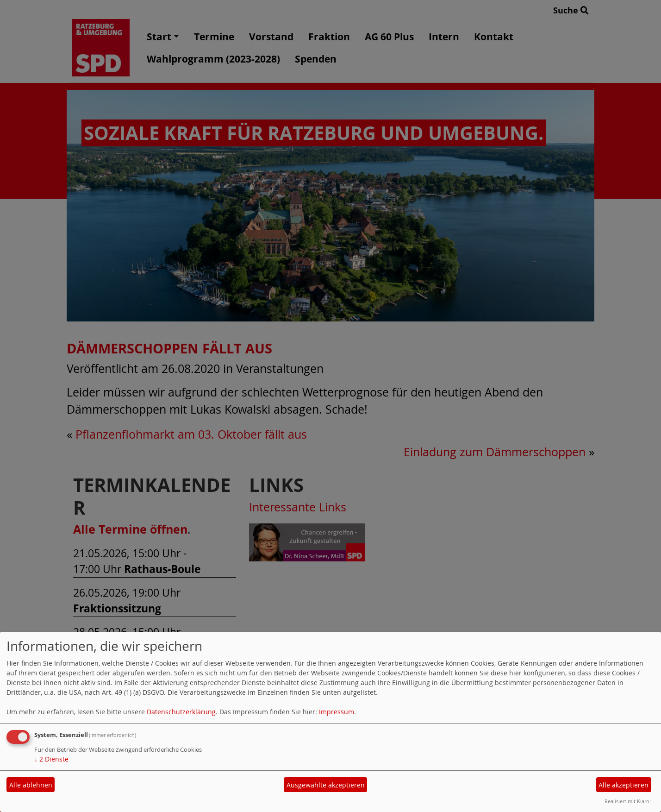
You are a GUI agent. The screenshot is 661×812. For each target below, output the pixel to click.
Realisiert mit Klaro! (628, 801)
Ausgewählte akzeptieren (326, 785)
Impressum (337, 712)
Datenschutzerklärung (181, 712)
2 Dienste (51, 759)
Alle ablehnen (31, 785)
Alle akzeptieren (624, 785)
